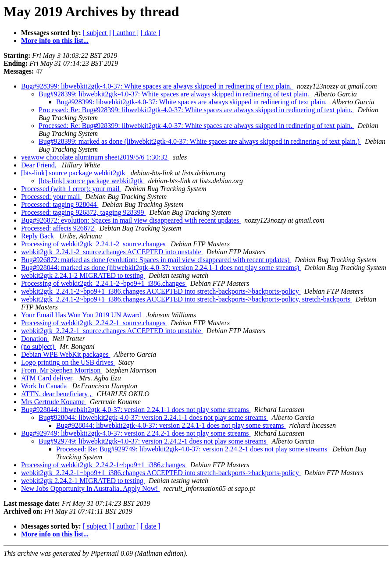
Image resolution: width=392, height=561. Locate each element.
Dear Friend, (40, 165)
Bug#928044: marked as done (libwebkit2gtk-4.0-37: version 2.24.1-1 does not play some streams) (161, 268)
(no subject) (39, 346)
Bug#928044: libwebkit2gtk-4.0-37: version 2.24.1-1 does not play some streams (136, 410)
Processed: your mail (51, 197)
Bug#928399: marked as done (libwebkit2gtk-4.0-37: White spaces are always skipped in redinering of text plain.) (200, 141)
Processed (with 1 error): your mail (71, 189)
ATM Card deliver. (48, 378)
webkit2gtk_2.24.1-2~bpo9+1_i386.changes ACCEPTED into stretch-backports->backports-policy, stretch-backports (187, 299)
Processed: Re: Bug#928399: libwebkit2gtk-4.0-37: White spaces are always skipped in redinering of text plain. (196, 110)
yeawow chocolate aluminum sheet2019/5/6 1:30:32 (95, 157)
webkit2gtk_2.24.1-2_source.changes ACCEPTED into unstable (112, 252)
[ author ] (126, 33)
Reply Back (38, 236)
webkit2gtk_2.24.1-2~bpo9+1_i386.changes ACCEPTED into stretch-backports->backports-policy (161, 291)
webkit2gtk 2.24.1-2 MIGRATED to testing (83, 275)
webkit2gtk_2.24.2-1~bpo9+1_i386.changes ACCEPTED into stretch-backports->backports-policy (161, 473)
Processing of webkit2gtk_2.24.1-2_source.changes (94, 244)
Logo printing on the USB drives (68, 362)
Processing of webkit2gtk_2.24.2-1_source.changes (94, 323)
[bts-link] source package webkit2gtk (74, 173)
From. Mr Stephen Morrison (62, 370)
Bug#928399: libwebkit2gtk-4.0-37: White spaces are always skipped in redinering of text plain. (157, 86)
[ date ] (150, 33)
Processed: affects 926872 (59, 228)
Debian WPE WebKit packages (66, 354)
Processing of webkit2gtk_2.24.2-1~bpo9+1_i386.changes (104, 465)
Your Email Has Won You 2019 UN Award (82, 315)
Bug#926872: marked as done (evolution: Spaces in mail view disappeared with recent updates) (156, 260)
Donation (35, 339)
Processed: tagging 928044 (60, 204)
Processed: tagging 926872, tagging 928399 (83, 212)
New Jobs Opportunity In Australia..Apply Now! (90, 488)
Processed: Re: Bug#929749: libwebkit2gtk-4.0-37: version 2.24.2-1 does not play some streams (192, 449)
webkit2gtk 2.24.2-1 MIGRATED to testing (83, 481)
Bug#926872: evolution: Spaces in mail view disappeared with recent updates (131, 220)
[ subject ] (97, 33)
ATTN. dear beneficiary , (57, 394)
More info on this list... (55, 41)
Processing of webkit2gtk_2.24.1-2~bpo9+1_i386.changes (104, 283)
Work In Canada (45, 386)
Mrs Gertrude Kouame (54, 402)
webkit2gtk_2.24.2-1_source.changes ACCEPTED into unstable (112, 331)
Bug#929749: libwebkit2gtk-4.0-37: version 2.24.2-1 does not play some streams (136, 433)
